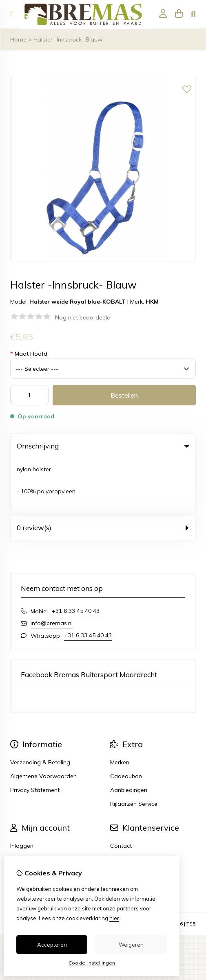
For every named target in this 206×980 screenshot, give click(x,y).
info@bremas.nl (52, 571)
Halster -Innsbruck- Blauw (68, 39)
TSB (191, 871)
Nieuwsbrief (26, 835)
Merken (120, 710)
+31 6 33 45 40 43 (76, 558)
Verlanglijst (25, 821)
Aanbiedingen (129, 737)
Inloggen (22, 793)
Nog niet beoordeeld (83, 317)
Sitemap (122, 821)
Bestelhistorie (28, 807)
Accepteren (52, 945)
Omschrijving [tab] (103, 446)
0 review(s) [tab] (103, 475)
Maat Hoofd (29, 354)
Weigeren (131, 945)
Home (18, 39)
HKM (152, 302)
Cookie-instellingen (92, 963)
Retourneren (127, 807)
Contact (121, 793)
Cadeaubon (126, 724)
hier (114, 918)
